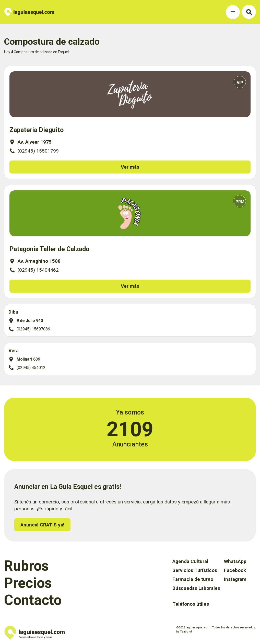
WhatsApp (235, 561)
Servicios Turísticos (195, 570)
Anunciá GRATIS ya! (42, 525)
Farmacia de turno (193, 579)
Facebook (235, 570)
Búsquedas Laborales (196, 588)
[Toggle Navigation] (233, 12)
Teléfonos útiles (191, 604)
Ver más (130, 167)
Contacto (33, 600)
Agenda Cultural (190, 561)
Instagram (235, 579)
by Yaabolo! (184, 632)
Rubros (26, 566)
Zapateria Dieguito (37, 130)
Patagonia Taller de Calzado (49, 249)
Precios (28, 583)
